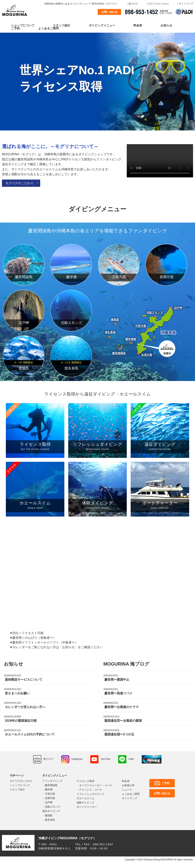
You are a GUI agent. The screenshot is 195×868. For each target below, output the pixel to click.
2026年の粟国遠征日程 (21, 721)
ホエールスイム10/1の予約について (30, 734)
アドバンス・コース (91, 790)
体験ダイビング (86, 803)
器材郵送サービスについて (24, 680)
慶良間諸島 (51, 785)
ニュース (127, 790)
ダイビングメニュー (102, 25)
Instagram (77, 759)
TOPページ (17, 775)
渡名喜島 (50, 820)
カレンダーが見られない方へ (25, 707)
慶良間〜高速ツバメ (118, 693)
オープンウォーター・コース (96, 785)
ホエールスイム (86, 798)
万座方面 (50, 794)
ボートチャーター (87, 807)
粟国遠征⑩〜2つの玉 (119, 734)
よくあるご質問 (48, 28)
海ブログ (133, 4)
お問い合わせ (109, 12)
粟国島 (49, 815)
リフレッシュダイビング (91, 794)
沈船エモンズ (52, 807)
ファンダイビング (52, 781)
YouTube (106, 759)
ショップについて (23, 25)
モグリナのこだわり (159, 4)
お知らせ (166, 25)
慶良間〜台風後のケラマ (121, 707)
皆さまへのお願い (17, 693)
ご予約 (16, 28)
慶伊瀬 (49, 789)
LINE (131, 759)
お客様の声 (128, 785)
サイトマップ (186, 4)
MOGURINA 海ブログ (127, 664)
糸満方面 (50, 798)
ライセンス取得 (86, 781)
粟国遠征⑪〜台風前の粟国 (123, 721)
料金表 (138, 25)
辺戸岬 (49, 802)
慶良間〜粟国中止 (117, 680)
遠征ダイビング (51, 811)
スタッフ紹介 (62, 25)
